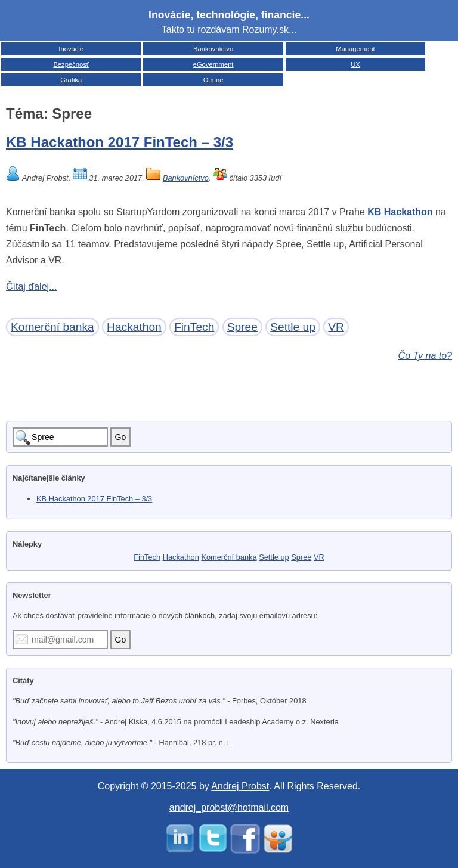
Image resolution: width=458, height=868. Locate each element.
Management (355, 49)
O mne (213, 80)
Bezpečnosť (71, 64)
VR (336, 327)
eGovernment (213, 64)
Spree (242, 327)
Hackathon (134, 327)
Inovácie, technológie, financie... (229, 15)
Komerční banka (52, 327)
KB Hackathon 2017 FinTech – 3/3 (120, 142)
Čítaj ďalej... (31, 286)
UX (355, 64)
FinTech (194, 327)
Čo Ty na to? (425, 356)
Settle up (293, 327)
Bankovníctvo (213, 49)
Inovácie (71, 49)
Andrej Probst (240, 786)
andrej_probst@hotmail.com (229, 807)
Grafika (71, 80)
